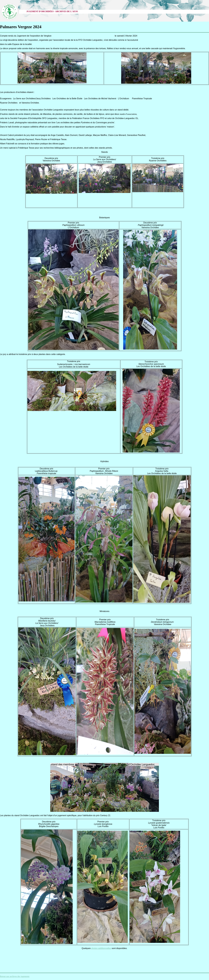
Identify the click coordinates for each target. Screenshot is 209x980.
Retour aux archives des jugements (15, 976)
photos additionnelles (101, 948)
